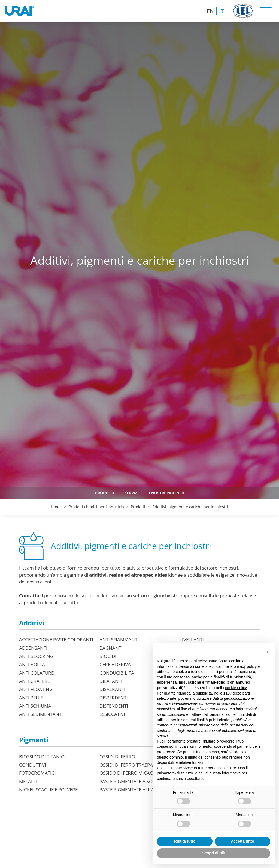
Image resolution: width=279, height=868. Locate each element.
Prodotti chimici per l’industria (96, 507)
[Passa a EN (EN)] (211, 11)
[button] (268, 652)
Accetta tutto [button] (242, 841)
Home (56, 507)
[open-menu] (266, 11)
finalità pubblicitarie (213, 720)
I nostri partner (166, 493)
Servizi (132, 493)
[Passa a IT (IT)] (222, 11)
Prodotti (105, 493)
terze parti (241, 693)
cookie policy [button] (236, 688)
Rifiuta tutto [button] (185, 841)
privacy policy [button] (245, 666)
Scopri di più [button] (214, 853)
